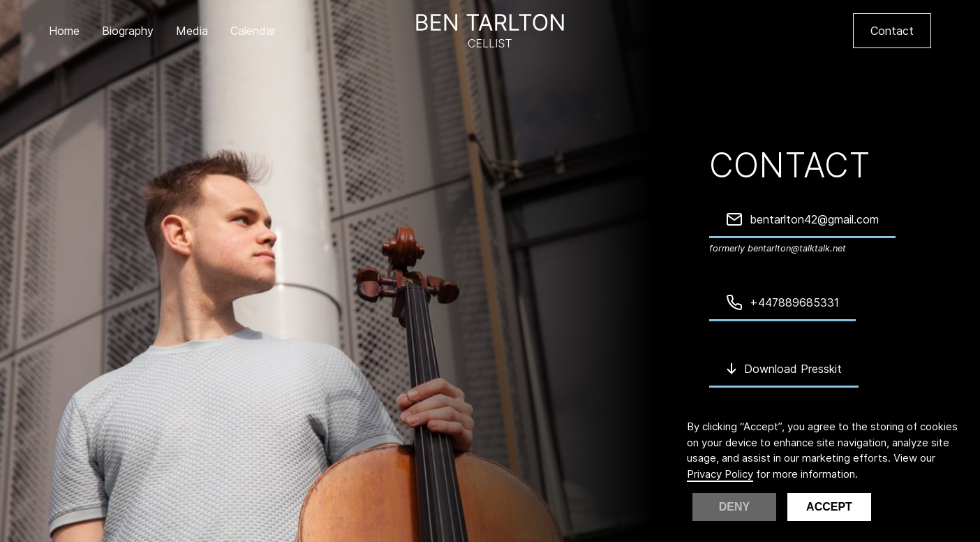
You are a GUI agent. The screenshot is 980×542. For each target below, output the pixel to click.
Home (64, 31)
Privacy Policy (720, 474)
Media (192, 31)
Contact (892, 31)
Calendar (253, 31)
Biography (128, 31)
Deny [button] (734, 507)
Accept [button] (829, 507)
